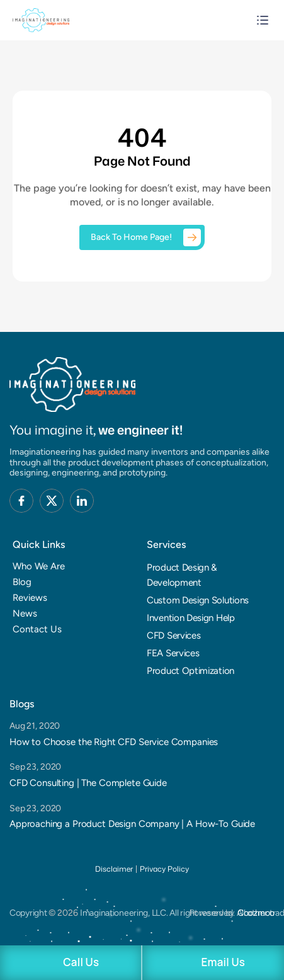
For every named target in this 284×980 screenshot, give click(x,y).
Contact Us (37, 629)
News (25, 613)
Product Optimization (190, 671)
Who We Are (39, 566)
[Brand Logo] (72, 385)
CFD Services (173, 635)
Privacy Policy (164, 869)
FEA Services (173, 653)
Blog (22, 582)
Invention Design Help (191, 618)
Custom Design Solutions (198, 600)
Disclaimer (114, 869)
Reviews (30, 598)
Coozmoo (256, 913)
